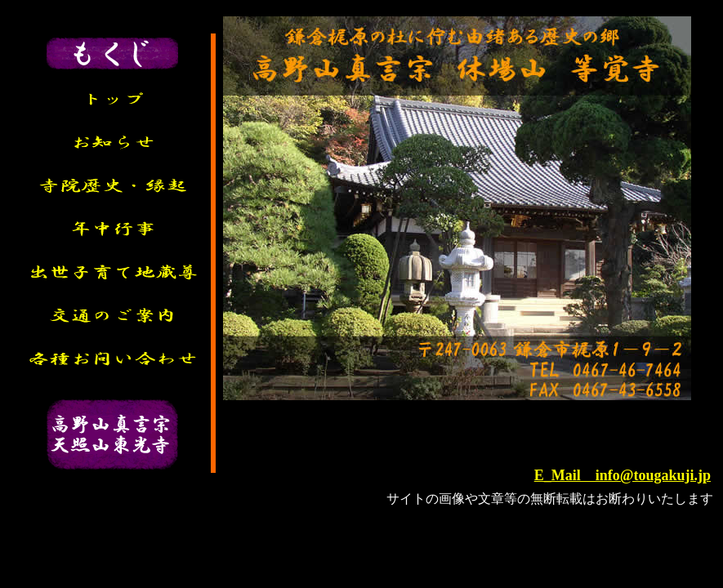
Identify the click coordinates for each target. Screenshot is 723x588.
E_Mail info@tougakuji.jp (623, 475)
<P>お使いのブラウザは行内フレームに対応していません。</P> (468, 433)
